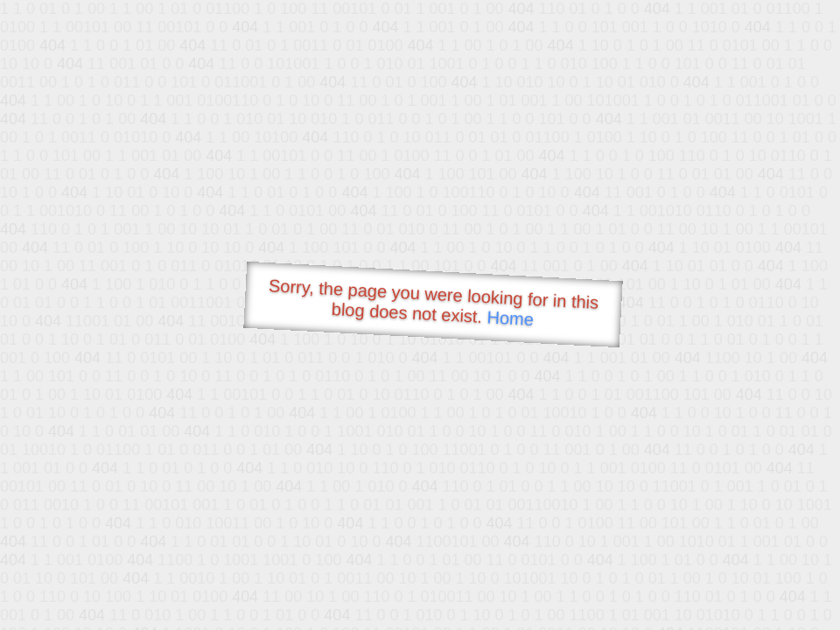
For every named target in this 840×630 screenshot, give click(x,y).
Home (510, 318)
